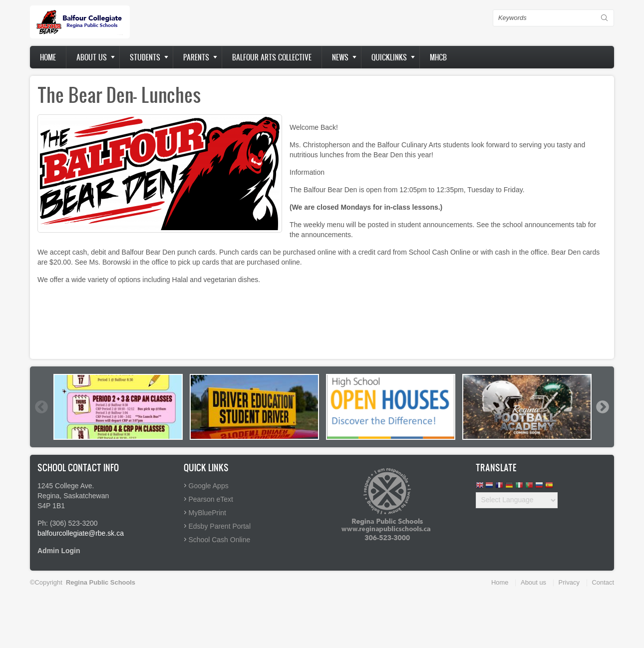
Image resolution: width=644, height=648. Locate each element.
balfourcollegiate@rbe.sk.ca (81, 533)
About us (92, 57)
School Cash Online (220, 540)
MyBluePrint (207, 513)
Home (48, 57)
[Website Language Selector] (517, 500)
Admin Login (59, 551)
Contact (603, 582)
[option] (118, 407)
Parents (196, 57)
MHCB (438, 57)
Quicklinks (389, 57)
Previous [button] (41, 407)
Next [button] (602, 407)
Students (145, 57)
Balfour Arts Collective (272, 57)
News (340, 57)
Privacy (569, 582)
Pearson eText (211, 499)
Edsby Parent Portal (220, 526)
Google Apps (209, 486)
